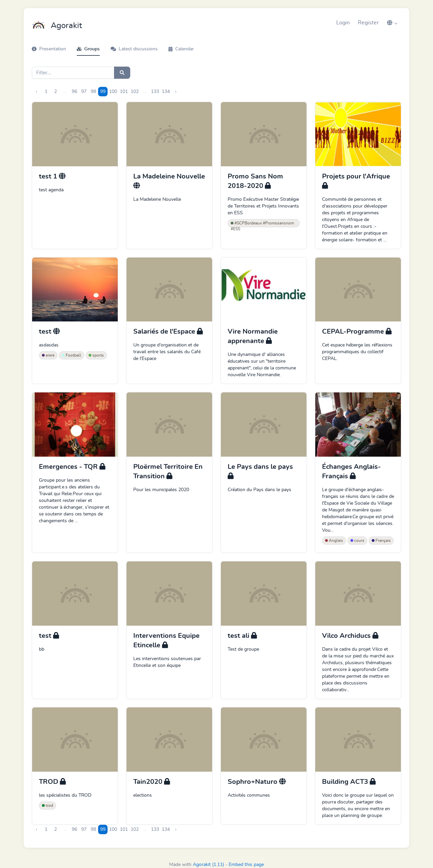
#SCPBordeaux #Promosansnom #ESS (262, 224)
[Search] (73, 73)
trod (48, 805)
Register (368, 23)
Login (343, 23)
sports (96, 355)
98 (93, 92)
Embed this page (246, 865)
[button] (392, 23)
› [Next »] (176, 92)
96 (74, 92)
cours (357, 540)
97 (84, 92)
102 (135, 92)
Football (72, 355)
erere (48, 355)
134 (166, 92)
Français (381, 540)
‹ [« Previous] (37, 92)
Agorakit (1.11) (208, 865)
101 (124, 92)
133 (155, 92)
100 (113, 92)
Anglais (334, 540)
